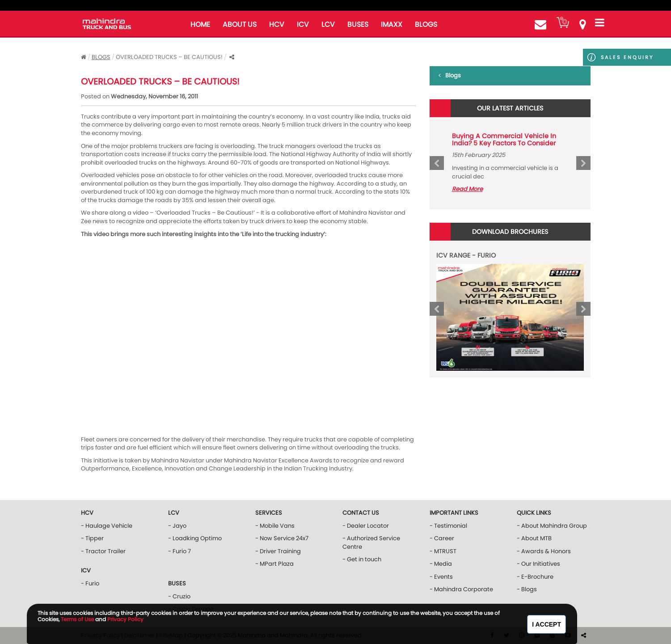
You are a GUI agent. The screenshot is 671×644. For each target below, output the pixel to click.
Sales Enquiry (615, 57)
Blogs (101, 57)
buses (358, 24)
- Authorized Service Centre (371, 542)
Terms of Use (77, 619)
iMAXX (392, 24)
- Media (441, 564)
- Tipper (92, 538)
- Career (442, 538)
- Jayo (177, 526)
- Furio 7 (179, 551)
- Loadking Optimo (195, 538)
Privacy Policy (125, 619)
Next (583, 163)
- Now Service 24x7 (282, 538)
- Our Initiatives (538, 564)
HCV (277, 24)
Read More (467, 189)
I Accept (547, 624)
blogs (426, 24)
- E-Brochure (535, 577)
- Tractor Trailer (103, 551)
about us (240, 24)
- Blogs (527, 589)
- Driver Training (278, 551)
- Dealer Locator (366, 526)
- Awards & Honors (544, 551)
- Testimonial (448, 526)
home (200, 24)
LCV (328, 24)
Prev (437, 163)
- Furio (90, 583)
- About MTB (534, 538)
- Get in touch (362, 559)
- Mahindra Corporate (461, 589)
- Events (441, 577)
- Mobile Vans (275, 526)
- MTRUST (443, 551)
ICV (303, 24)
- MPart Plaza (274, 564)
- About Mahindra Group (552, 526)
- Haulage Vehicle (107, 526)
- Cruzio (179, 596)
